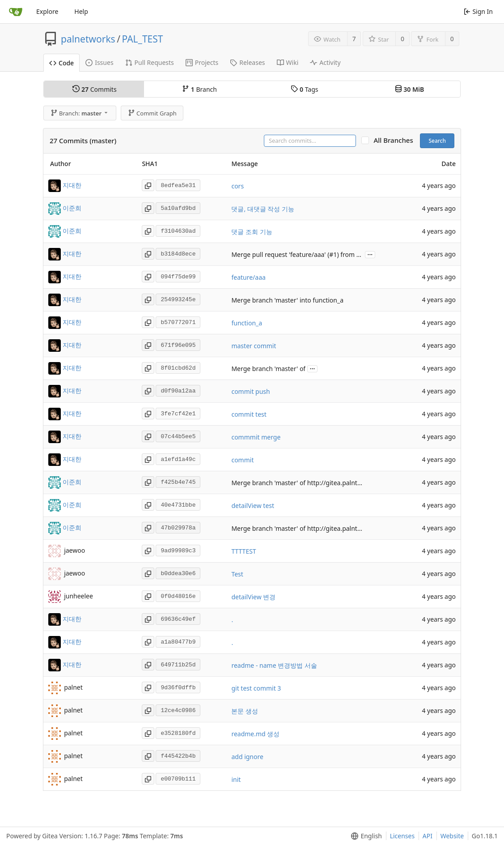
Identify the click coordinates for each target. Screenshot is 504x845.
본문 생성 (245, 711)
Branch (199, 89)
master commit (254, 346)
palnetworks (88, 39)
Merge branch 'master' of (268, 369)
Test (237, 574)
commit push (250, 391)
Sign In (478, 11)
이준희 (72, 208)
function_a (247, 323)
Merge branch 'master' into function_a (287, 300)
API (428, 836)
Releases (247, 62)
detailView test (253, 506)
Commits (94, 89)
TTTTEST (244, 551)
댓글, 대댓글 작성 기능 (263, 209)
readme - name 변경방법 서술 (274, 665)
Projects (202, 62)
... (370, 254)
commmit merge (256, 437)
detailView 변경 (253, 597)
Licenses (402, 836)
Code (61, 63)
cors (237, 186)
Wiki (288, 62)
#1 (333, 254)
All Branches (396, 140)
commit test (249, 414)
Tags (304, 89)
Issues (99, 62)
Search (437, 141)
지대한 (72, 185)
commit (242, 460)
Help (81, 11)
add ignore (247, 757)
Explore (47, 11)
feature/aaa (248, 277)
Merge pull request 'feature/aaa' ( (280, 254)
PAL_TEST (143, 39)
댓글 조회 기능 (252, 232)
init (236, 779)
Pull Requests (150, 62)
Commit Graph (152, 113)
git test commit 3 (256, 688)
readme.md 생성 (255, 734)
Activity (325, 62)
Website (452, 836)
